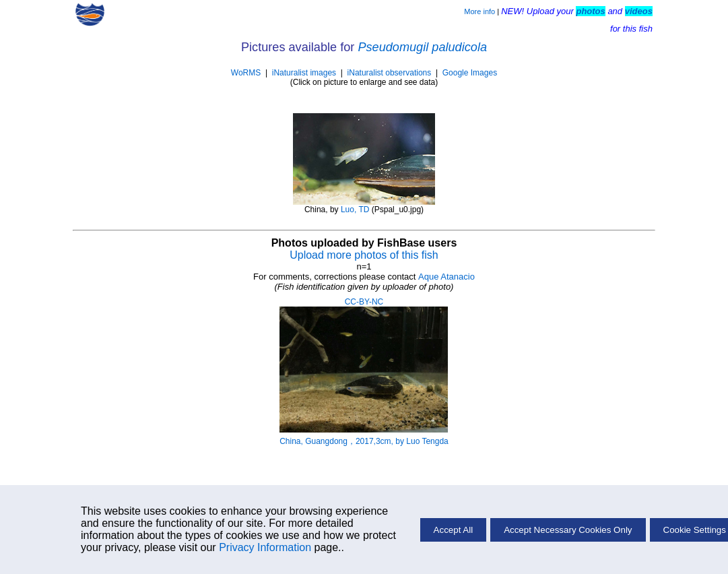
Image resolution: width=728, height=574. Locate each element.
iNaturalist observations (390, 73)
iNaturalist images (304, 73)
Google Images (470, 73)
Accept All (454, 530)
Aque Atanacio (446, 277)
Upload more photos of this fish (364, 255)
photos (590, 11)
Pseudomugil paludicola (422, 47)
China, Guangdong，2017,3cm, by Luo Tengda (364, 441)
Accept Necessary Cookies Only (568, 530)
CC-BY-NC (364, 302)
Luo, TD (355, 210)
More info (479, 11)
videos (639, 11)
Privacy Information (265, 547)
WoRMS (246, 73)
